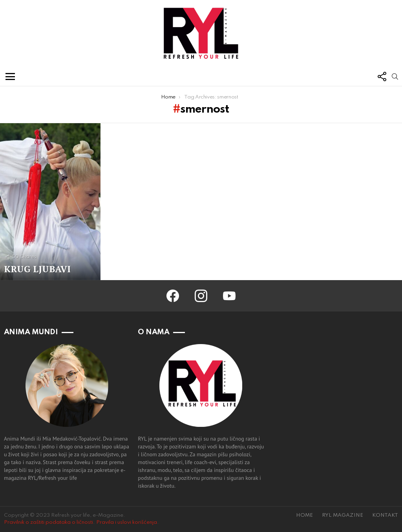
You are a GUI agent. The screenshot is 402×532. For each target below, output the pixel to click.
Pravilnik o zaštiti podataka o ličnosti (48, 522)
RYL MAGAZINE (343, 515)
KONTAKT (385, 515)
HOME (304, 515)
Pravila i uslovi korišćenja (127, 522)
